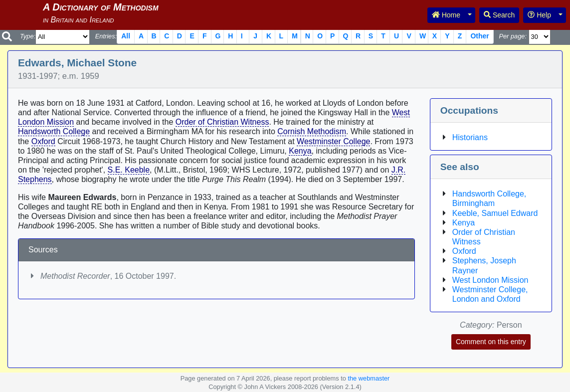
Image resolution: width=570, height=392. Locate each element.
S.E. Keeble (129, 170)
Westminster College (333, 141)
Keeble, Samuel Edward (495, 213)
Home (446, 15)
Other (479, 36)
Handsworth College (54, 131)
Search (499, 15)
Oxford (43, 141)
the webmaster (369, 378)
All (126, 36)
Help (539, 15)
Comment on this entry (491, 342)
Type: (28, 36)
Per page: (513, 36)
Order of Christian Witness (222, 122)
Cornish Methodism (312, 131)
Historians (470, 137)
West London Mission (490, 280)
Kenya (300, 151)
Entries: (106, 36)
